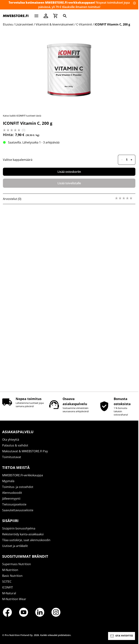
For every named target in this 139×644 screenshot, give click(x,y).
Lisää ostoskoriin (69, 357)
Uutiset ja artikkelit (15, 549)
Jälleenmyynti (11, 502)
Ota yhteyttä (11, 443)
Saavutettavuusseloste (18, 513)
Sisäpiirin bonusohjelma (19, 532)
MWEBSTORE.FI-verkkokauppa (23, 478)
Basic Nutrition (12, 579)
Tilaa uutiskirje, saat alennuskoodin (26, 543)
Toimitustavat (12, 460)
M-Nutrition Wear (14, 602)
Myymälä (8, 484)
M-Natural (9, 596)
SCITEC (7, 585)
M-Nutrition (10, 573)
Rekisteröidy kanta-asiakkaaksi (23, 537)
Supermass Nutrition (17, 567)
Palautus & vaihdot (15, 449)
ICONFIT (8, 591)
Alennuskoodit (12, 496)
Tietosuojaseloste (14, 508)
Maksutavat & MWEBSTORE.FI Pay (25, 454)
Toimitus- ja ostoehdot (18, 490)
